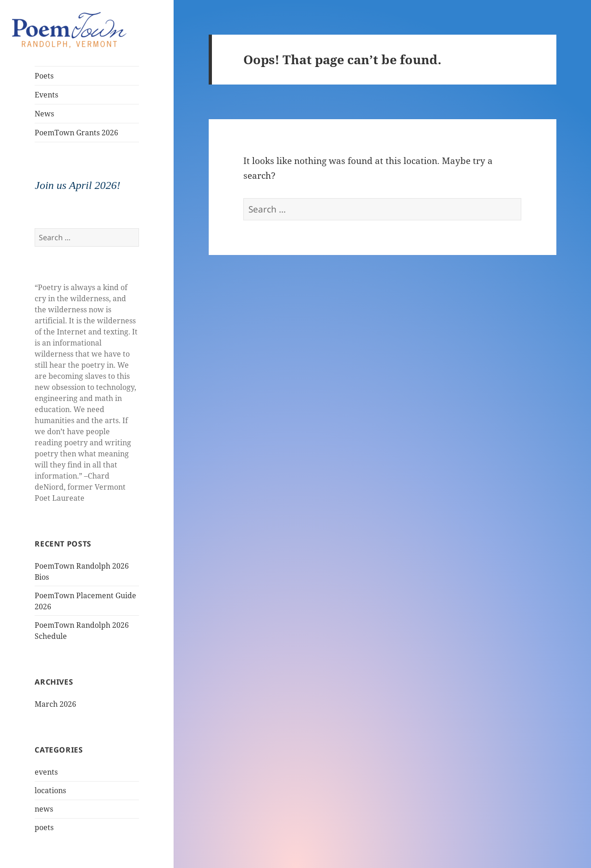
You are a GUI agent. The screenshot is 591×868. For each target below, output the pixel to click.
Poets (44, 76)
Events (46, 95)
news (44, 809)
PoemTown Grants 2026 (76, 133)
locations (50, 790)
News (44, 114)
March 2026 (55, 704)
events (46, 772)
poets (44, 827)
